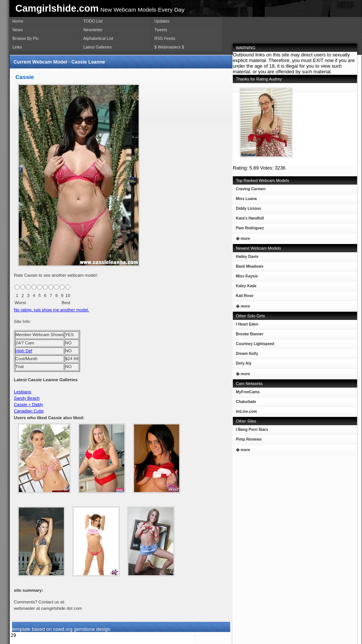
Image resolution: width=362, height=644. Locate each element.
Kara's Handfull (248, 220)
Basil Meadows (248, 268)
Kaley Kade (245, 287)
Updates (162, 21)
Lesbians (23, 392)
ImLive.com (246, 411)
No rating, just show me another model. (51, 310)
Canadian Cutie (29, 411)
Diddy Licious (247, 210)
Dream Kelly (245, 355)
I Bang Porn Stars (252, 430)
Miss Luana (245, 200)
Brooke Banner (248, 336)
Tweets (161, 30)
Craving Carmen (249, 190)
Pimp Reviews (249, 439)
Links (17, 47)
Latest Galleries (98, 47)
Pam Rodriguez (248, 230)
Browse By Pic (26, 38)
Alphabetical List (98, 38)
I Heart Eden (246, 326)
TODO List (93, 21)
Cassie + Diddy (29, 405)
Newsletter (93, 30)
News (17, 30)
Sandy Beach (27, 398)
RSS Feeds (165, 38)
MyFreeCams (248, 392)
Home (18, 21)
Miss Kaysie (245, 278)
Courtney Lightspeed (253, 345)
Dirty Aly (242, 365)
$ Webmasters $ (169, 47)
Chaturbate (246, 402)
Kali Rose (243, 297)
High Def (24, 351)
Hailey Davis (246, 258)
